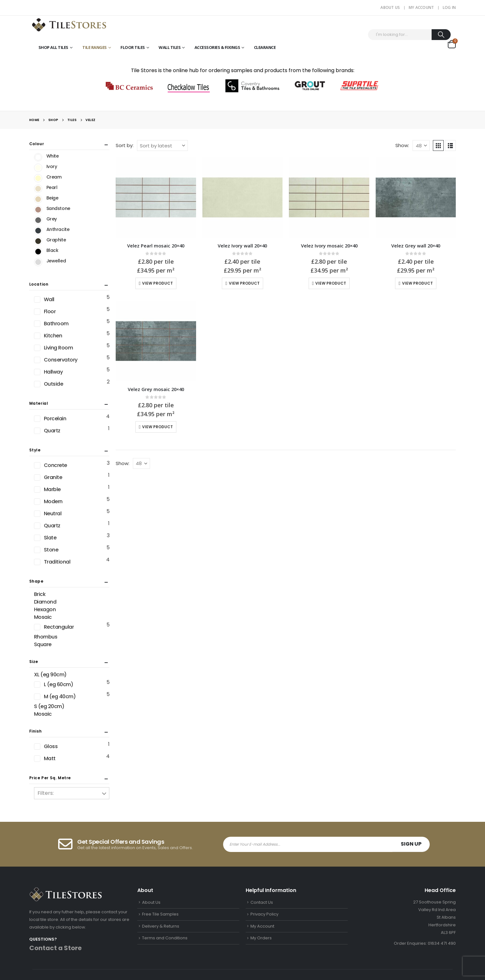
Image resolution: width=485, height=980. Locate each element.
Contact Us (262, 902)
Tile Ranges (95, 47)
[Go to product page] (156, 197)
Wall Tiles (170, 47)
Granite (53, 477)
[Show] (421, 145)
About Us (390, 7)
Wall (49, 299)
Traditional (57, 562)
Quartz (52, 431)
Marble (52, 489)
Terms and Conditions (165, 938)
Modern (53, 501)
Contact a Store (55, 948)
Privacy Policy (264, 914)
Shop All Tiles (53, 47)
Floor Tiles (133, 47)
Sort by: (125, 145)
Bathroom (56, 324)
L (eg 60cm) (59, 684)
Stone (51, 550)
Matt (50, 758)
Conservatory (61, 360)
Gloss (51, 746)
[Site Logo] (69, 24)
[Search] (441, 35)
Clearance (265, 47)
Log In (449, 7)
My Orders (261, 938)
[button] (438, 145)
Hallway (53, 372)
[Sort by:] (162, 145)
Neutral (53, 514)
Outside (54, 384)
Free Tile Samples (160, 914)
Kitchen (53, 336)
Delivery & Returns (161, 926)
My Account (421, 7)
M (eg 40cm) (60, 696)
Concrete (55, 465)
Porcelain (55, 419)
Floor (50, 311)
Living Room (58, 348)
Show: (402, 145)
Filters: (46, 793)
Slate (50, 538)
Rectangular (59, 627)
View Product (157, 283)
